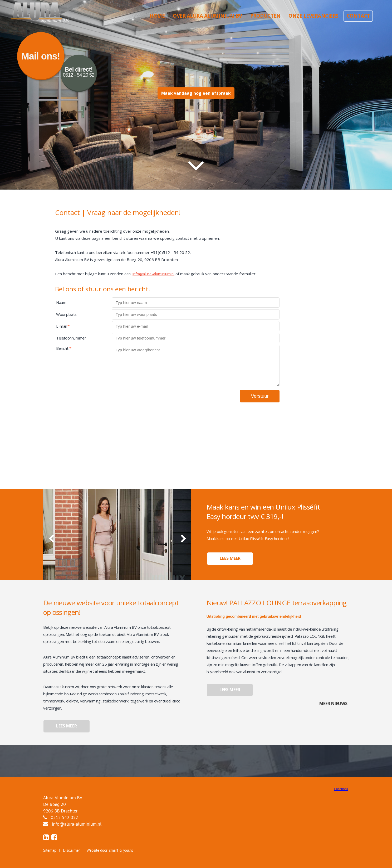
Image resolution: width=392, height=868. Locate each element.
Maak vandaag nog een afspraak (196, 93)
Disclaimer (71, 850)
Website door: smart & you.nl (110, 850)
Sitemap (50, 850)
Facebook (341, 789)
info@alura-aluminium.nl (153, 274)
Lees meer (230, 558)
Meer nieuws (333, 704)
